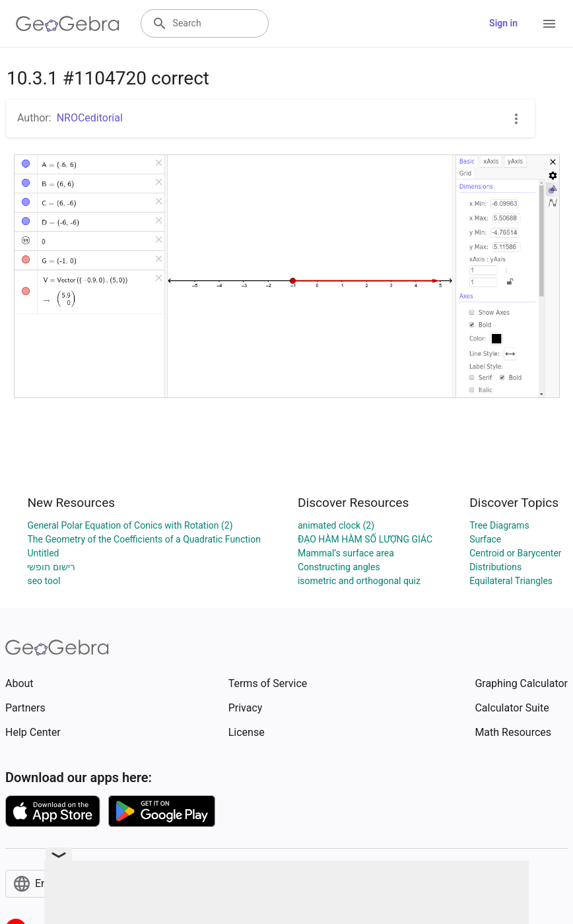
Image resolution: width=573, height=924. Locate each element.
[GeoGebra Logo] (68, 24)
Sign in (503, 23)
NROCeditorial (90, 118)
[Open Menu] (549, 24)
